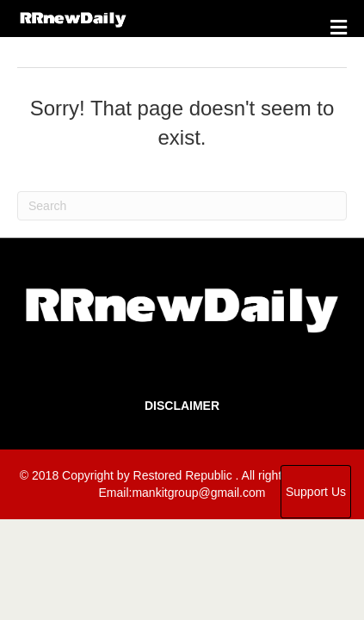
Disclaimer (182, 406)
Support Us (316, 492)
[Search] (182, 206)
